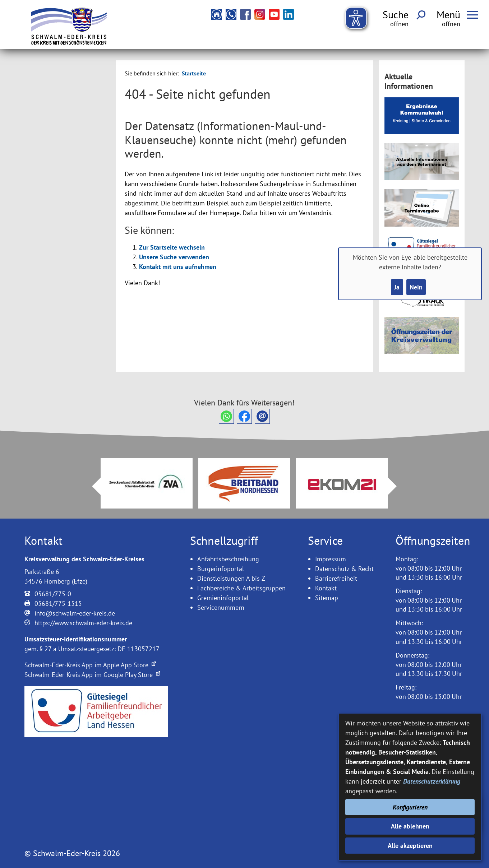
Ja (397, 287)
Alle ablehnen (410, 826)
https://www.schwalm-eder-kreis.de (83, 623)
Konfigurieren (410, 807)
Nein (416, 287)
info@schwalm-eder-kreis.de (75, 613)
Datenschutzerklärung (432, 781)
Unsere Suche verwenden (174, 257)
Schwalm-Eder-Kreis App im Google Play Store (92, 675)
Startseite (194, 73)
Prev (92, 486)
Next (397, 486)
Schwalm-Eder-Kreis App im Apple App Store (90, 665)
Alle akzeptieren (410, 846)
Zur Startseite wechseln (172, 247)
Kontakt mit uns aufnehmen (178, 267)
